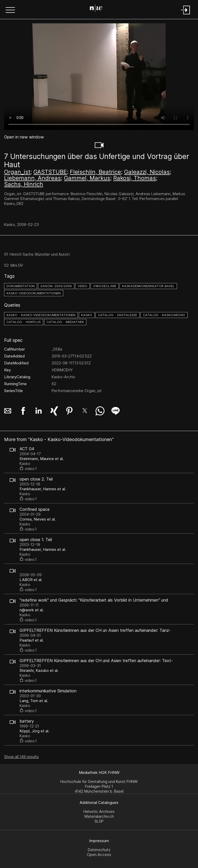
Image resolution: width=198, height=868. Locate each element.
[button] (10, 11)
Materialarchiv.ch (99, 816)
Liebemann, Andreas (32, 178)
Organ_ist (17, 172)
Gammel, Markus (87, 178)
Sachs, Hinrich (24, 184)
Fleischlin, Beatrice (95, 172)
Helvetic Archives (99, 811)
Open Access (99, 855)
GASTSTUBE (50, 172)
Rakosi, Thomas (135, 178)
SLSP (99, 821)
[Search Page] (98, 9)
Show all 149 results (21, 757)
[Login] (186, 15)
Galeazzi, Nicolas (147, 172)
